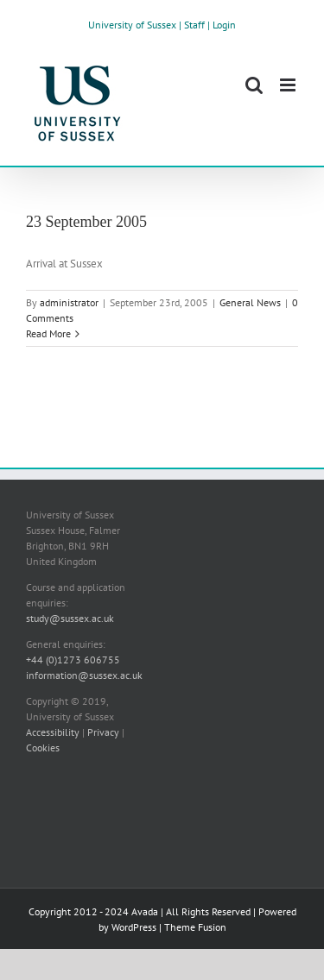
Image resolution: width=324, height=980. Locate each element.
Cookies (43, 748)
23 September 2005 (86, 222)
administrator (69, 302)
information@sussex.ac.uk (84, 675)
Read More (48, 333)
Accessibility (53, 732)
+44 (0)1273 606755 (73, 660)
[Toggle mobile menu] (289, 85)
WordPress (134, 927)
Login (224, 25)
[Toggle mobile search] (254, 85)
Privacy (103, 732)
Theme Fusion (195, 927)
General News (250, 302)
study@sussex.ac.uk (70, 618)
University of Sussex (132, 25)
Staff (194, 25)
